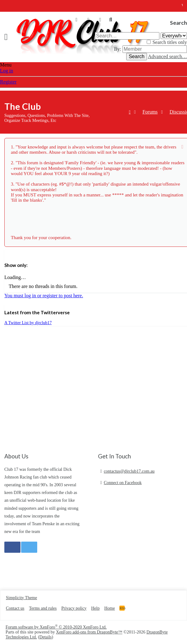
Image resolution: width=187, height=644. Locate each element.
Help (95, 608)
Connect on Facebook (123, 483)
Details (46, 637)
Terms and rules (43, 608)
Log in (7, 71)
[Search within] (174, 36)
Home (109, 608)
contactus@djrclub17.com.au (129, 471)
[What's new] (100, 20)
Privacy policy (74, 608)
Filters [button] (11, 253)
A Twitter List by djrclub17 (28, 323)
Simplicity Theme (21, 598)
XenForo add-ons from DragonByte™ (89, 632)
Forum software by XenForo (56, 627)
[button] (8, 37)
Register (8, 82)
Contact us (15, 608)
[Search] (111, 20)
